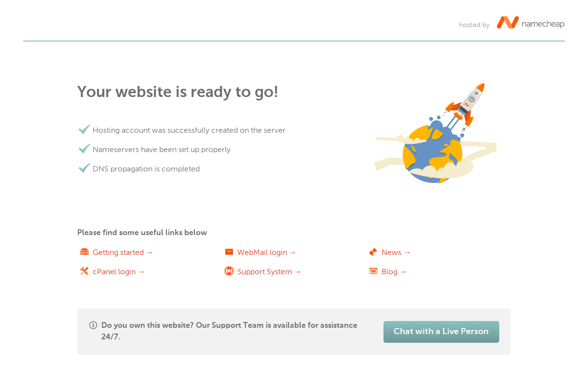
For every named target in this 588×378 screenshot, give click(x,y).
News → (396, 252)
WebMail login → (267, 252)
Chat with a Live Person (441, 332)
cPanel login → (119, 272)
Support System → (270, 272)
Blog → (394, 272)
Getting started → (123, 252)
